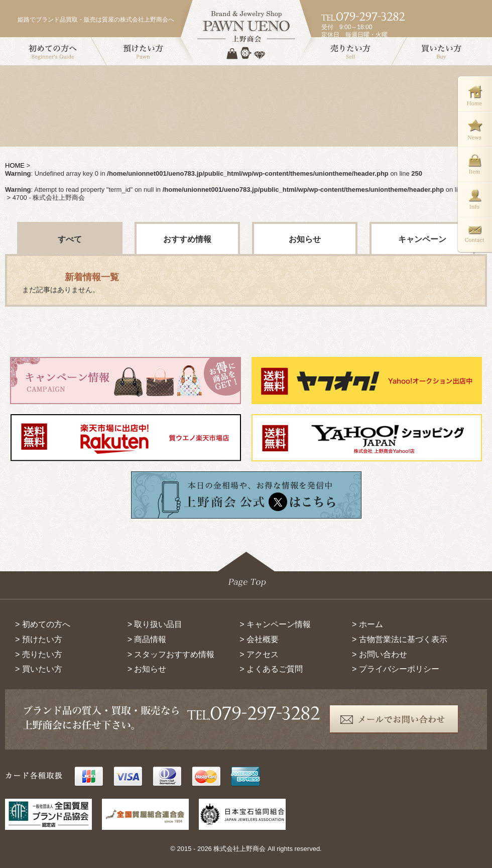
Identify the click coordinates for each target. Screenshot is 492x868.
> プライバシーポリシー (396, 669)
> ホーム (367, 624)
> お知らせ (147, 669)
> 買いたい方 (39, 669)
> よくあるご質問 (271, 669)
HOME (15, 165)
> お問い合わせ (380, 654)
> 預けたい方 (39, 639)
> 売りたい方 (39, 654)
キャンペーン (422, 239)
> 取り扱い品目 (155, 624)
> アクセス (259, 654)
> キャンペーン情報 (275, 624)
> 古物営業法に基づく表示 (400, 639)
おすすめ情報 (187, 239)
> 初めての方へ (43, 624)
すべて (70, 239)
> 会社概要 (259, 639)
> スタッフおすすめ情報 (171, 654)
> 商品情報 (147, 639)
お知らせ (305, 239)
